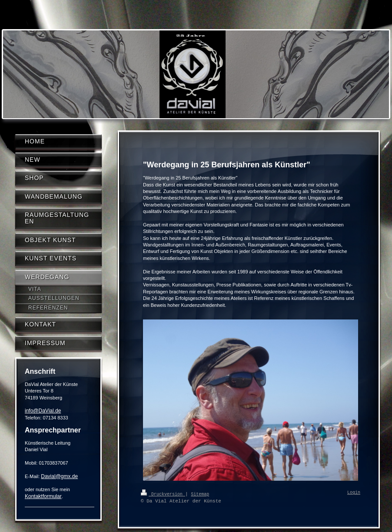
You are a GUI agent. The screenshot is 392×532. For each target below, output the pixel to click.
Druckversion (163, 494)
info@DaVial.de (43, 411)
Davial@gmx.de (59, 476)
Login (354, 493)
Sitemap (200, 494)
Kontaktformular (43, 496)
